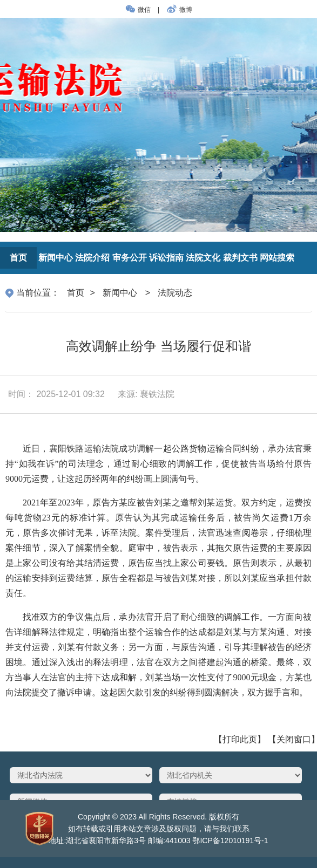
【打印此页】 (240, 739)
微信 (139, 10)
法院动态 (175, 293)
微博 (178, 10)
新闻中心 (120, 293)
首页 (76, 293)
